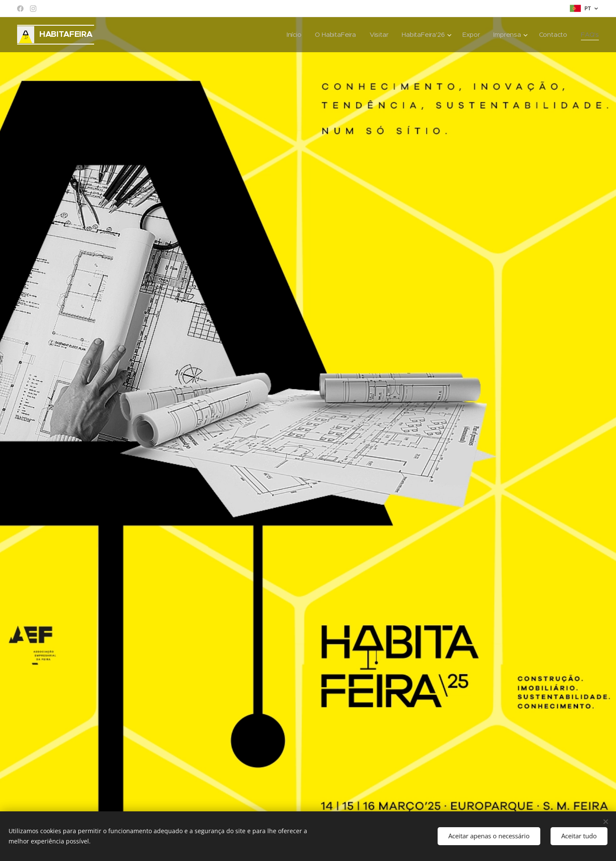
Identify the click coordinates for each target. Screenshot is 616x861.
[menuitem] (291, 35)
